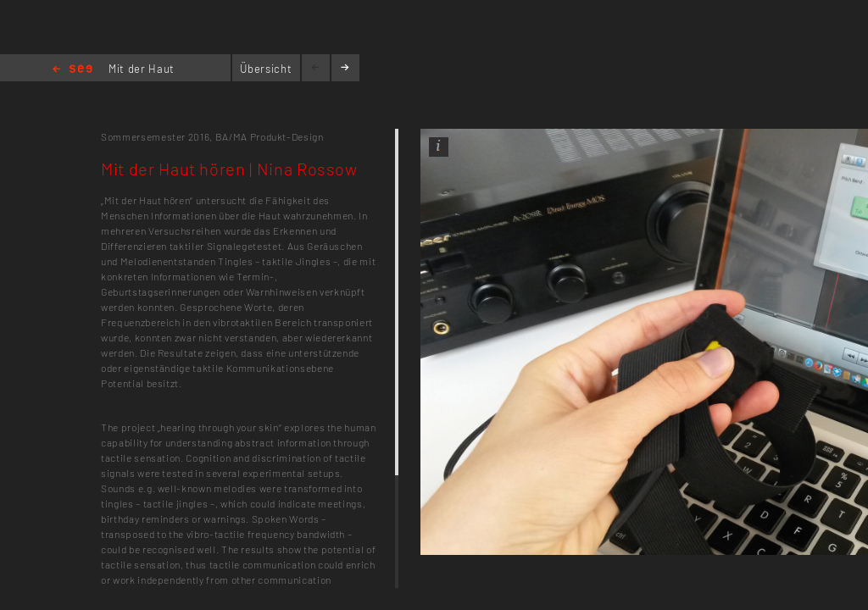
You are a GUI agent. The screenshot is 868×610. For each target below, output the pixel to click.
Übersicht (266, 69)
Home (72, 70)
